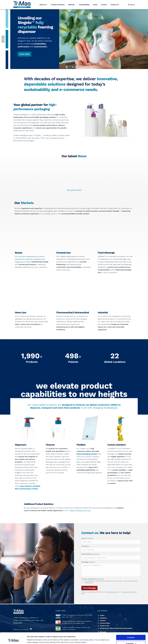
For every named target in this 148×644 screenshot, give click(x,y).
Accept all (131, 627)
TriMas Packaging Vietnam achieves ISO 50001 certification (92, 182)
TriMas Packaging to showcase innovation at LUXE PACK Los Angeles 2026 (56, 183)
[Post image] (58, 616)
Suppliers (103, 618)
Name (87, 538)
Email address (90, 554)
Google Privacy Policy (113, 592)
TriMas (38, 135)
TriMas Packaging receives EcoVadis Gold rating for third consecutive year (129, 183)
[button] (67, 67)
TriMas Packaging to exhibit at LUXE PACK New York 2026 (19, 182)
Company (85, 546)
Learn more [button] (24, 54)
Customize (131, 633)
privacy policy (88, 629)
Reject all (131, 639)
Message (88, 562)
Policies (103, 621)
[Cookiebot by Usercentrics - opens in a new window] (13, 640)
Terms (102, 615)
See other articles (74, 190)
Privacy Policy (89, 583)
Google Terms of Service (130, 592)
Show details (32, 637)
